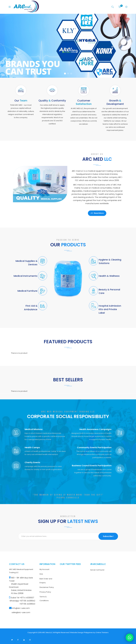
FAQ (41, 574)
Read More (99, 213)
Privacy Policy (45, 592)
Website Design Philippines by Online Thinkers (89, 633)
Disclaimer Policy (47, 587)
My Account (44, 569)
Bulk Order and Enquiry (46, 581)
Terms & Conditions (44, 599)
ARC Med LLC (47, 633)
